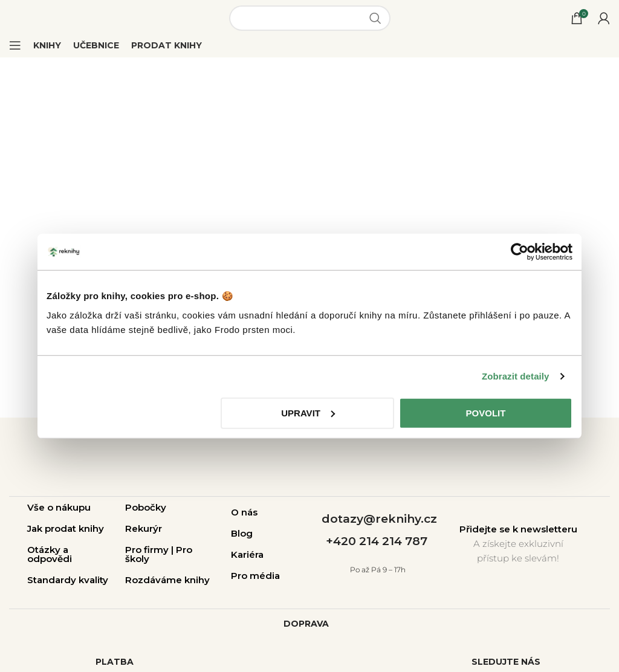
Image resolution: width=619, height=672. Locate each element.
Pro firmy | (151, 550)
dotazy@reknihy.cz (379, 519)
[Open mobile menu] (15, 45)
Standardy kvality (68, 580)
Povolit (486, 412)
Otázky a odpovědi (50, 554)
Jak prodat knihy (66, 528)
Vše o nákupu (59, 507)
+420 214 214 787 (377, 541)
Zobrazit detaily (516, 376)
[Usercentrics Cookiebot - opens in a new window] (520, 252)
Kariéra (247, 554)
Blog (242, 533)
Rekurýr (144, 528)
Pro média (255, 576)
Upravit (308, 412)
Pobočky (146, 507)
